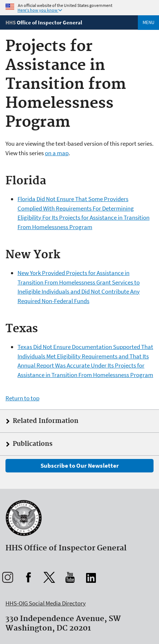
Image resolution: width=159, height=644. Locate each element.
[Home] (44, 22)
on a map (57, 153)
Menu (148, 22)
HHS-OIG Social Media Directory (46, 603)
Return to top (22, 398)
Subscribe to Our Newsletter (80, 466)
